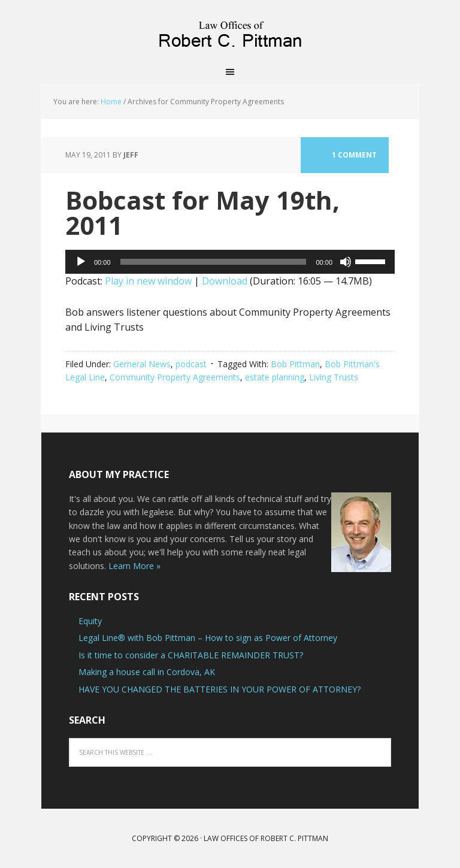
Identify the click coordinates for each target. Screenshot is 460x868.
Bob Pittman (295, 364)
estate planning (275, 377)
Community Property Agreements (175, 377)
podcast (191, 364)
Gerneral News (142, 364)
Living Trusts (334, 377)
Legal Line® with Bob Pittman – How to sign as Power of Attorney (208, 638)
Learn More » (134, 566)
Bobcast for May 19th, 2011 (202, 212)
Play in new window (148, 281)
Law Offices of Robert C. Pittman (230, 30)
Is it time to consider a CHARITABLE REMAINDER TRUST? (191, 655)
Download (225, 281)
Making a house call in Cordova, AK (147, 672)
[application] (230, 262)
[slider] (214, 262)
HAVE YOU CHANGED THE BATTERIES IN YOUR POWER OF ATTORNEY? (220, 689)
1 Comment (354, 155)
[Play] (81, 262)
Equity (90, 621)
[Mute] (346, 262)
